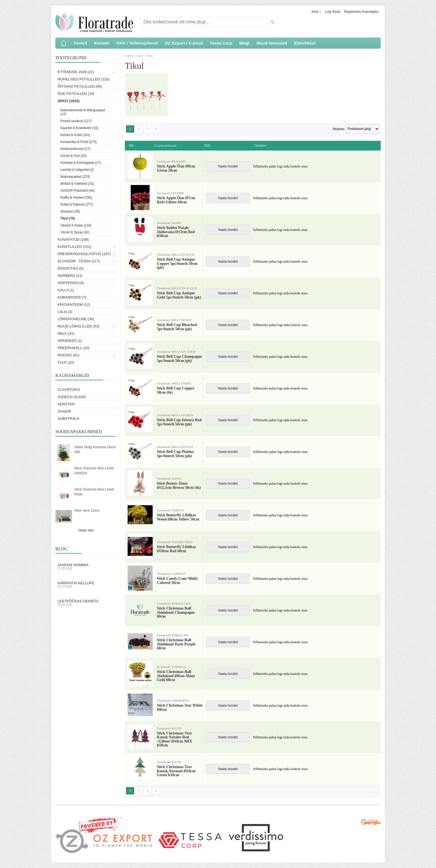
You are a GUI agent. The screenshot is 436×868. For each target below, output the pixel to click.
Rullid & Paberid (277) (77, 204)
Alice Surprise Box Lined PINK (94, 492)
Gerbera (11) (70, 276)
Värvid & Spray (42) (75, 232)
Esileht (129, 56)
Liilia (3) (65, 312)
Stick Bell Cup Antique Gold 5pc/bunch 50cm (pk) (179, 295)
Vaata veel (86, 530)
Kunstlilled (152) (74, 247)
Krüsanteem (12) (74, 304)
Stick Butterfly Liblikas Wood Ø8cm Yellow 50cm (178, 517)
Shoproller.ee (371, 822)
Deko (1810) (69, 101)
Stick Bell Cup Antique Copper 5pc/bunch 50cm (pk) (177, 264)
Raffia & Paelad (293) (76, 198)
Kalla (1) (66, 290)
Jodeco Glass (72, 397)
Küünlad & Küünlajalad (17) (81, 163)
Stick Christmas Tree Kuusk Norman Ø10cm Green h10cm (176, 771)
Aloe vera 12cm (87, 510)
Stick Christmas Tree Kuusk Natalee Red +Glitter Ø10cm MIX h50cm (174, 739)
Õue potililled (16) (76, 94)
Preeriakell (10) (74, 348)
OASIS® (64, 411)
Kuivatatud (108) (73, 239)
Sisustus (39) (70, 211)
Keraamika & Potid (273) (79, 142)
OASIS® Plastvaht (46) (77, 191)
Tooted (80, 43)
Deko (140, 56)
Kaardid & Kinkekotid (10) (79, 128)
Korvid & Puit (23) (73, 156)
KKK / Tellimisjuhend (137, 43)
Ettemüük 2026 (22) (76, 72)
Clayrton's (69, 390)
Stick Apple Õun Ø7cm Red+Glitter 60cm (176, 200)
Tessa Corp (221, 43)
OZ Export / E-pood (184, 43)
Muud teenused (272, 43)
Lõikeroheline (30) (76, 319)
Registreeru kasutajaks (361, 12)
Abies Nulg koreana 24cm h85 (95, 449)
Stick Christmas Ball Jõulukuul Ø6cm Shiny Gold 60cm (176, 676)
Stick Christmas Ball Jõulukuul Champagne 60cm (176, 612)
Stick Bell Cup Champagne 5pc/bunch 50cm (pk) (179, 359)
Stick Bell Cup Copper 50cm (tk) (176, 390)
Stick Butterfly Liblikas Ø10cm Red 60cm (176, 549)
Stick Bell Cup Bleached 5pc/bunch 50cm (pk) (177, 327)
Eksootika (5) (71, 268)
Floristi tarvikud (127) (76, 121)
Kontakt (102, 43)
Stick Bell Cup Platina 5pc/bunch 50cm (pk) (175, 454)
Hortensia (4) (71, 283)
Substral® (68, 419)
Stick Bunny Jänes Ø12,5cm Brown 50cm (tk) (179, 485)
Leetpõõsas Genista (86, 603)
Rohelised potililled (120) (83, 79)
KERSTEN (66, 404)
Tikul (150, 56)
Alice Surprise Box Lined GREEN (94, 471)
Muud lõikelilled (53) (79, 326)
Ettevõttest (305, 43)
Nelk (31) (66, 333)
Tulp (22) (66, 362)
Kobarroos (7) (72, 297)
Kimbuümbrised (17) (75, 149)
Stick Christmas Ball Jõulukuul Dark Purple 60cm (176, 644)
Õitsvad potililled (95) (80, 86)
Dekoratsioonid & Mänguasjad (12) (83, 112)
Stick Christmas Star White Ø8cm (180, 707)
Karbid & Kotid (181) (75, 135)
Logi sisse (333, 12)
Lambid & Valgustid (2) (77, 170)
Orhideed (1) (70, 341)
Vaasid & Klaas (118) (76, 225)
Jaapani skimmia (86, 566)
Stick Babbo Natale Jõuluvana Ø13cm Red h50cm (176, 232)
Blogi (244, 43)
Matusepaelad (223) (75, 177)
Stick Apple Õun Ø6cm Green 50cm (176, 168)
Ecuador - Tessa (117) (79, 261)
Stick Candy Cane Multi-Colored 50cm (178, 581)
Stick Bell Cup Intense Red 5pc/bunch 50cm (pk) (179, 422)
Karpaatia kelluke (86, 585)
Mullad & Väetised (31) (77, 184)
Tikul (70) (68, 218)
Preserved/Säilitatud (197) (84, 254)
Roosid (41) (68, 355)
